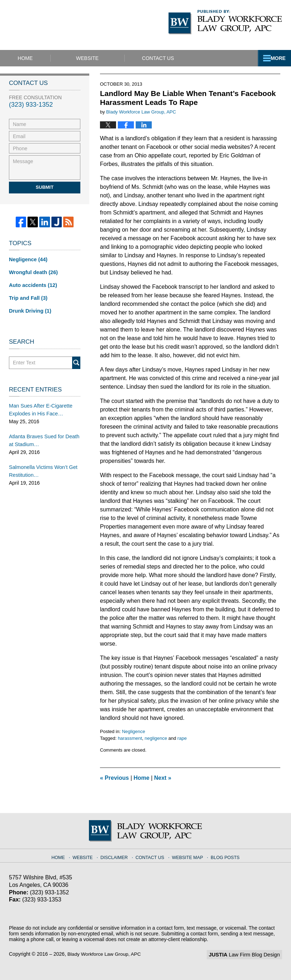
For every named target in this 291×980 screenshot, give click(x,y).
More (276, 58)
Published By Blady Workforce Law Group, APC (225, 22)
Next (163, 778)
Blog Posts (223, 856)
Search (76, 361)
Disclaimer (116, 856)
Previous (114, 778)
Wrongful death (32, 272)
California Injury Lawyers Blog (72, 25)
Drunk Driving (29, 309)
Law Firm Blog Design (248, 955)
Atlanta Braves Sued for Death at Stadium (43, 438)
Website (103, 58)
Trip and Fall (27, 297)
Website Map (187, 856)
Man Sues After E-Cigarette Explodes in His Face (39, 408)
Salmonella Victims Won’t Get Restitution (42, 468)
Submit (45, 187)
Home (33, 58)
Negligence (133, 731)
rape (182, 738)
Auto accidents (32, 284)
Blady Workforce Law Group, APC (105, 954)
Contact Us (182, 58)
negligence (156, 738)
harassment (130, 738)
